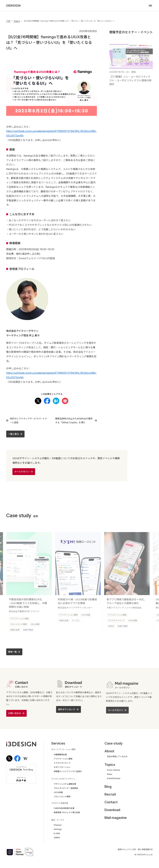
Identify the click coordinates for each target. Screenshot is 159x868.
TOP (8, 21)
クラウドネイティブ (116, 620)
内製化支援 (15, 629)
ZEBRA (111, 625)
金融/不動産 (28, 629)
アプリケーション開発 (19, 618)
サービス (76, 620)
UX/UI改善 (35, 624)
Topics (17, 21)
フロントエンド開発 (18, 624)
